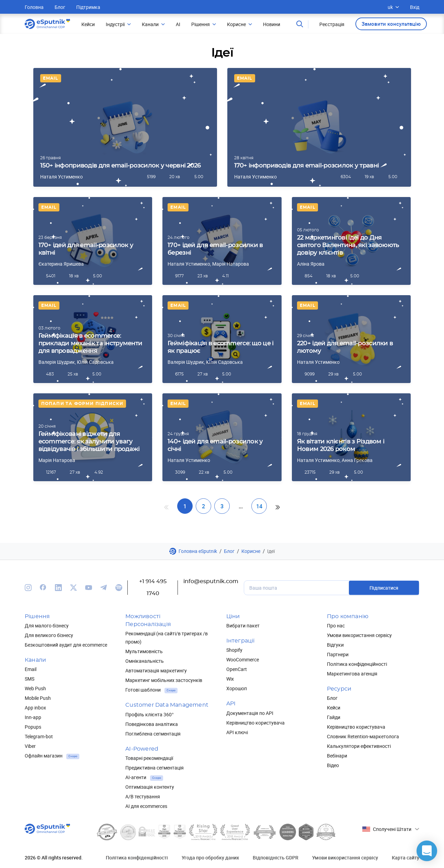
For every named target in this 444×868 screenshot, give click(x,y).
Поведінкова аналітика (152, 724)
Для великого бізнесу (49, 635)
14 (259, 506)
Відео (333, 765)
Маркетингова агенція (352, 674)
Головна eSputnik (198, 551)
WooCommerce (243, 659)
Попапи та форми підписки (82, 404)
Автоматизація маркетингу (156, 670)
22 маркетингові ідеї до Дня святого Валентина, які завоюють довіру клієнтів (348, 245)
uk (393, 7)
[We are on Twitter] (73, 588)
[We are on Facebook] (43, 588)
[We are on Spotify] (119, 588)
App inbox (35, 708)
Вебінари (337, 756)
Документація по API (250, 713)
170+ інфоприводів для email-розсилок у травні (307, 166)
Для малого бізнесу (47, 626)
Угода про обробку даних (210, 858)
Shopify (234, 650)
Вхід (415, 7)
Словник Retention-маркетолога (363, 736)
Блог (60, 7)
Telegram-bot (39, 736)
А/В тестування (143, 796)
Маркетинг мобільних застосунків (164, 680)
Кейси (334, 708)
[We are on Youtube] (89, 588)
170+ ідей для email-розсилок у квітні (86, 249)
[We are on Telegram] (104, 588)
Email (51, 78)
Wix (230, 679)
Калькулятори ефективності (359, 746)
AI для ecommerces (146, 806)
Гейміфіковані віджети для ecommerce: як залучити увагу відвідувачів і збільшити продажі (89, 442)
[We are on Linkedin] (58, 588)
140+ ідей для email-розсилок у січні (215, 445)
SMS (30, 679)
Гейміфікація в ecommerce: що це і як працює (220, 347)
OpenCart (237, 669)
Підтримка (88, 7)
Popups (33, 727)
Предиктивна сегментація (155, 768)
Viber (30, 746)
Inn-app (33, 717)
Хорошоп (237, 688)
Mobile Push (38, 698)
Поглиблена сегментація (153, 734)
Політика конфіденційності (357, 664)
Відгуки (335, 645)
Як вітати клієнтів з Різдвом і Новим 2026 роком (341, 445)
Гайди (334, 717)
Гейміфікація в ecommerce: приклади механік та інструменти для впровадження (90, 344)
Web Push (35, 688)
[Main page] (48, 24)
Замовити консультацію (391, 24)
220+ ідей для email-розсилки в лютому (345, 347)
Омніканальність (145, 661)
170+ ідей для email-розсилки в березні (215, 249)
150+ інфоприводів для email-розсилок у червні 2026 (121, 166)
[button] (427, 851)
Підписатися (384, 588)
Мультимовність (144, 651)
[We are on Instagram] (28, 588)
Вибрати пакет (243, 626)
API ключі (237, 732)
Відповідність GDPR (276, 858)
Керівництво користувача (255, 723)
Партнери (338, 654)
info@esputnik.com (211, 581)
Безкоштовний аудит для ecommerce (66, 645)
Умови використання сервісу (359, 635)
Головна (34, 7)
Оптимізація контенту (150, 787)
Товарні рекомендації (149, 758)
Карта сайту (406, 858)
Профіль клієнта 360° (150, 714)
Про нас (336, 626)
